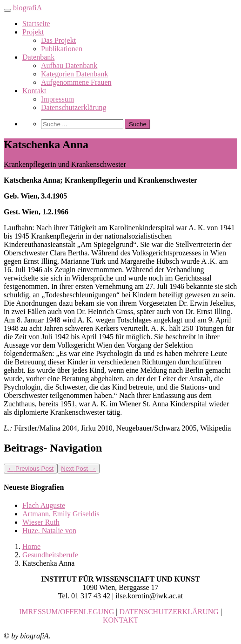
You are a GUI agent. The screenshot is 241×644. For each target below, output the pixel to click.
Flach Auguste (44, 505)
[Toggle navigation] (7, 10)
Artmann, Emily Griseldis (61, 514)
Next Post (78, 469)
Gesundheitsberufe (50, 555)
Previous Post (30, 469)
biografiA (27, 8)
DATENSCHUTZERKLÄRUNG (169, 612)
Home (31, 546)
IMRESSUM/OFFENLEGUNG (67, 612)
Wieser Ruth (41, 522)
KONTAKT (120, 620)
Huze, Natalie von (49, 531)
